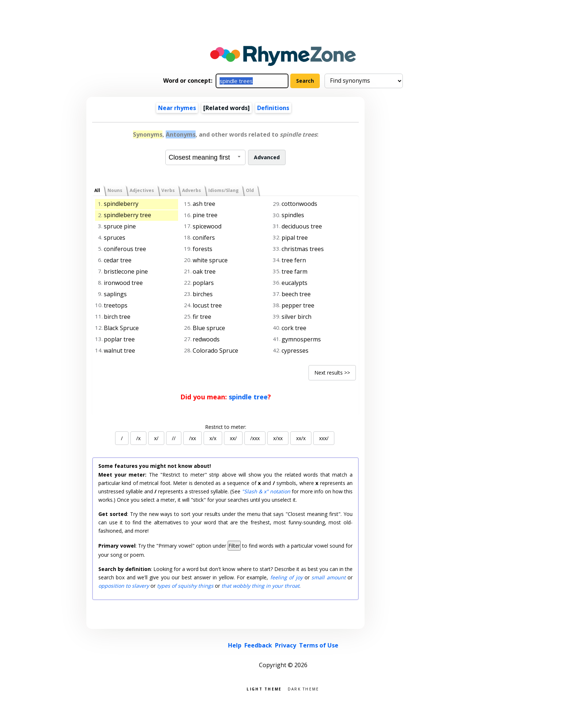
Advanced (267, 157)
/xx (192, 438)
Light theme (264, 688)
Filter (234, 546)
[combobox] (205, 157)
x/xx (278, 438)
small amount (328, 577)
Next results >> (332, 373)
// (174, 438)
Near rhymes (177, 108)
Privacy (286, 645)
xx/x (301, 438)
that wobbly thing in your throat (260, 586)
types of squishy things (185, 586)
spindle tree (248, 397)
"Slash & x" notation (266, 491)
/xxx (255, 438)
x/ (156, 438)
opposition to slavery (124, 586)
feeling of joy (286, 577)
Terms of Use (319, 645)
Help (235, 645)
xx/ (233, 438)
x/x (213, 438)
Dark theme (304, 688)
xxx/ (324, 438)
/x (138, 438)
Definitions (273, 108)
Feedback (258, 645)
